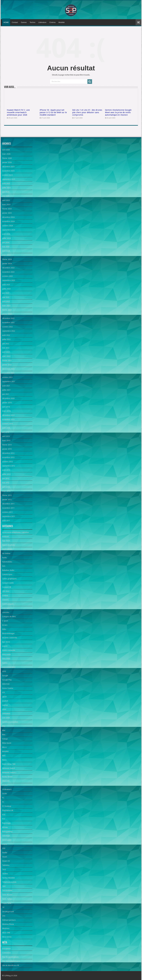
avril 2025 (6, 200)
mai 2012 (6, 483)
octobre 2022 (7, 327)
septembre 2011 (9, 516)
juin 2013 (6, 432)
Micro (4, 747)
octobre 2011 (7, 512)
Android (5, 536)
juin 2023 (6, 293)
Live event (6, 718)
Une (4, 916)
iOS (4, 692)
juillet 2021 (6, 390)
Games (24, 22)
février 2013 (7, 445)
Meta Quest (7, 743)
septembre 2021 (9, 382)
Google (5, 676)
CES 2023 (6, 591)
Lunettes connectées (10, 722)
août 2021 (6, 386)
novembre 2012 (8, 457)
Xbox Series (7, 937)
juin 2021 (6, 394)
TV (3, 907)
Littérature (42, 22)
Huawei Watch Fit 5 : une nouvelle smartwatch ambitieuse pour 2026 (18, 112)
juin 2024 (6, 242)
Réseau (5, 827)
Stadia (5, 853)
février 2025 (7, 209)
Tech (4, 869)
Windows (6, 928)
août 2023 (6, 285)
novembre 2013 (8, 419)
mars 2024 (6, 255)
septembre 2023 (9, 280)
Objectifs (6, 781)
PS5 (4, 819)
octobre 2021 (7, 377)
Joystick (5, 701)
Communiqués (8, 604)
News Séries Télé (9, 764)
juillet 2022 (6, 339)
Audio (5, 558)
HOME (6, 22)
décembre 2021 (8, 369)
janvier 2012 (7, 500)
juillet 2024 (6, 238)
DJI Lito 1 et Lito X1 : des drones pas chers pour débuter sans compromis (87, 112)
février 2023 (7, 310)
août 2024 (6, 234)
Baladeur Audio (8, 570)
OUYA (4, 794)
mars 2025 (6, 205)
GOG (4, 671)
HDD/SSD (6, 684)
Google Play (7, 680)
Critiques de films (9, 617)
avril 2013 (6, 436)
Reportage (6, 823)
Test (4, 886)
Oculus (5, 785)
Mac (4, 726)
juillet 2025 (6, 188)
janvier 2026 (7, 162)
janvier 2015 (7, 403)
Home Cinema (8, 688)
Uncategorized (8, 912)
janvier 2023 (7, 314)
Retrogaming (7, 831)
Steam (5, 857)
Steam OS (6, 861)
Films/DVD (6, 659)
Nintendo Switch (9, 768)
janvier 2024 (7, 264)
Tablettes (6, 865)
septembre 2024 (9, 230)
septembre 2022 (9, 331)
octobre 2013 (7, 424)
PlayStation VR (8, 810)
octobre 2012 (7, 462)
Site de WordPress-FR (11, 965)
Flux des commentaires (11, 961)
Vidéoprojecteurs (9, 920)
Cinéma (52, 22)
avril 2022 (6, 352)
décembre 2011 (8, 504)
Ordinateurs (7, 789)
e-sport (5, 621)
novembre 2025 (8, 171)
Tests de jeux (7, 895)
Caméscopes (7, 574)
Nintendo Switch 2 (9, 772)
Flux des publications (10, 957)
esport (5, 646)
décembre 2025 (8, 167)
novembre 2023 (8, 272)
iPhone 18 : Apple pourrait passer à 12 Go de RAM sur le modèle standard (53, 112)
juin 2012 (6, 478)
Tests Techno (7, 899)
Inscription (6, 949)
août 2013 (6, 428)
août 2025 (6, 183)
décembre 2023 (8, 268)
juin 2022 (6, 344)
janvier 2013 (7, 449)
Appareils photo (9, 545)
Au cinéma (6, 553)
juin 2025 (6, 192)
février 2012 (7, 495)
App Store (6, 541)
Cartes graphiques (9, 579)
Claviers (5, 600)
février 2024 (7, 259)
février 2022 (7, 360)
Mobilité (62, 22)
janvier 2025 (7, 213)
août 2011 (6, 521)
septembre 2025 (9, 179)
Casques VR (7, 587)
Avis (4, 566)
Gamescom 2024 (9, 667)
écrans (5, 625)
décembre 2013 (8, 415)
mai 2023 (6, 297)
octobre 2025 (7, 175)
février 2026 (7, 158)
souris (5, 844)
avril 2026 (6, 150)
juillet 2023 (6, 289)
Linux (4, 709)
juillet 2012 (6, 474)
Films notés (7, 654)
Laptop (5, 705)
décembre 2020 (8, 398)
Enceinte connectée (10, 638)
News (4, 760)
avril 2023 (6, 301)
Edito (4, 629)
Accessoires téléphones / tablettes (16, 532)
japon (4, 697)
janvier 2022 (7, 365)
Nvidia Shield (7, 777)
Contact (15, 22)
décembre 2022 (8, 318)
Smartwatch (7, 840)
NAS (4, 756)
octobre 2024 (7, 226)
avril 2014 (6, 407)
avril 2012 (6, 487)
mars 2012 (6, 491)
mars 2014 (6, 411)
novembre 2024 (8, 221)
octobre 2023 (7, 276)
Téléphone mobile (9, 882)
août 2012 (6, 470)
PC (3, 798)
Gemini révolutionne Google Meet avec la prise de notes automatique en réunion (118, 112)
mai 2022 (6, 348)
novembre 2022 (8, 323)
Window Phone (8, 924)
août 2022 (6, 335)
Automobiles (7, 562)
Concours (6, 608)
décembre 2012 (8, 453)
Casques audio (8, 583)
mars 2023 (6, 306)
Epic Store (6, 642)
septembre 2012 (9, 466)
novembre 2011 (8, 508)
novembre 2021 (8, 373)
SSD (4, 848)
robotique (6, 836)
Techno (32, 22)
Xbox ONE (6, 933)
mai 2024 (6, 247)
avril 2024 (6, 251)
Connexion (6, 953)
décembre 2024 (8, 217)
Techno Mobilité (8, 878)
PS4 (4, 815)
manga (5, 739)
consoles (6, 612)
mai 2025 (6, 196)
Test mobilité (7, 890)
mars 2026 (6, 154)
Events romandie (9, 650)
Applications (7, 549)
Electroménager (8, 633)
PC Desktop (7, 806)
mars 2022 (6, 356)
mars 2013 (6, 441)
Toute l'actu (7, 903)
